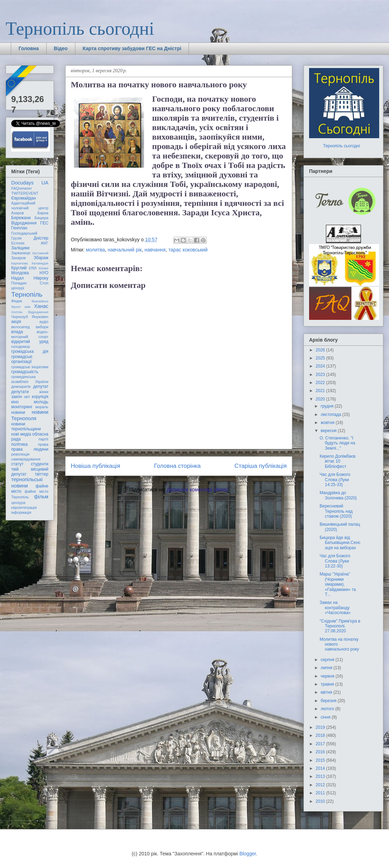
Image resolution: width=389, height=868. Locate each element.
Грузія (16, 238)
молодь (41, 402)
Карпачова (19, 263)
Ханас (41, 306)
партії (43, 439)
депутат (41, 386)
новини (18, 412)
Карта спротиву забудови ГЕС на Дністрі (132, 48)
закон (17, 397)
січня (326, 717)
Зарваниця (21, 253)
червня (328, 676)
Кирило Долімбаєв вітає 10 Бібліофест (337, 461)
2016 (321, 752)
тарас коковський (188, 250)
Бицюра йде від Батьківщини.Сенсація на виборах (340, 543)
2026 (321, 350)
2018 (321, 735)
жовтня (328, 423)
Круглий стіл (24, 268)
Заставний (40, 253)
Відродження (24, 223)
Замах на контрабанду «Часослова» (335, 608)
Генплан (19, 228)
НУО (44, 273)
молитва (95, 250)
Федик (17, 301)
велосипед (21, 327)
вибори (42, 327)
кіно (15, 402)
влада (17, 332)
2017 (321, 744)
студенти (40, 464)
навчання (155, 250)
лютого (328, 709)
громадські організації (22, 359)
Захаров (19, 258)
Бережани (21, 218)
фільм (41, 497)
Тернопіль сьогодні (80, 29)
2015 (321, 760)
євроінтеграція (24, 507)
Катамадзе (40, 263)
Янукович (40, 317)
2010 (321, 801)
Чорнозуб (20, 317)
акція (16, 322)
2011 (321, 793)
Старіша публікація (261, 466)
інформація (21, 512)
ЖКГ (45, 243)
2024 (321, 366)
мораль (42, 407)
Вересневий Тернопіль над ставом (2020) (336, 511)
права (43, 444)
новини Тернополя (30, 415)
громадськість (25, 372)
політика (19, 444)
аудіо (44, 322)
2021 (321, 391)
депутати (20, 392)
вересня (329, 431)
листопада (332, 415)
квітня (327, 692)
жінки (44, 392)
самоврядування (26, 459)
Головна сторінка (178, 466)
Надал (18, 278)
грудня (328, 406)
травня (328, 684)
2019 (321, 727)
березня (329, 701)
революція (20, 454)
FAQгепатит (22, 188)
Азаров (18, 213)
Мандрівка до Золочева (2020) (338, 495)
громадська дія (30, 351)
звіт (27, 397)
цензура (18, 503)
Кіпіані (43, 268)
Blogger (248, 854)
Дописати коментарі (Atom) (197, 490)
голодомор (21, 346)
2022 (321, 383)
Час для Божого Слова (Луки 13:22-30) (335, 561)
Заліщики (20, 248)
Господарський (24, 233)
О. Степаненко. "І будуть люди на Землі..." (337, 443)
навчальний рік (125, 250)
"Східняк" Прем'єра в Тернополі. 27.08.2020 (340, 626)
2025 (321, 358)
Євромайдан (23, 198)
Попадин (19, 283)
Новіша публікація (95, 466)
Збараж (41, 258)
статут (17, 464)
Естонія (18, 243)
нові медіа (21, 434)
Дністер (41, 238)
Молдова (20, 273)
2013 (321, 776)
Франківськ (40, 301)
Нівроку (41, 278)
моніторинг (22, 407)
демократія (21, 386)
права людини (30, 449)
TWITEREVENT (25, 193)
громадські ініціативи (30, 367)
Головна (29, 48)
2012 (321, 785)
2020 (321, 399)
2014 (321, 768)
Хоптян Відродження (30, 312)
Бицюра (42, 218)
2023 (321, 375)
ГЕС (44, 223)
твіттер (42, 474)
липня (327, 668)
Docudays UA (30, 183)
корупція (40, 397)
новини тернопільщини (26, 426)
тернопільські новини (27, 482)
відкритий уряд (30, 342)
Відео (61, 48)
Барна (43, 213)
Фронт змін (21, 307)
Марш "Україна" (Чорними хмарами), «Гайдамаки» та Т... (338, 584)
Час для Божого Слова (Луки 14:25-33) (335, 480)
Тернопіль (27, 294)
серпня (328, 660)
